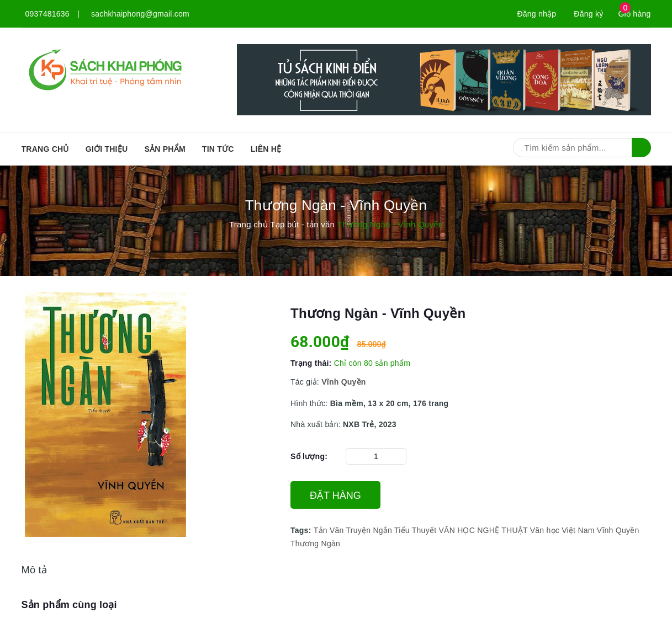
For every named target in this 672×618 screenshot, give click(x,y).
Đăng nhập (536, 14)
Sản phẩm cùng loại (69, 605)
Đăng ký (588, 14)
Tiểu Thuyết (415, 530)
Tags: (302, 530)
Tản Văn (329, 530)
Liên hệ (266, 149)
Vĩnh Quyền (618, 530)
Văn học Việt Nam (562, 530)
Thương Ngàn (315, 544)
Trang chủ (45, 149)
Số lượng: (309, 456)
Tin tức (218, 149)
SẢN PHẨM (165, 149)
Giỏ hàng (634, 14)
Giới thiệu (107, 149)
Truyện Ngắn (369, 530)
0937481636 (47, 14)
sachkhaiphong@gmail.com (140, 14)
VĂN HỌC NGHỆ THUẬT (483, 530)
